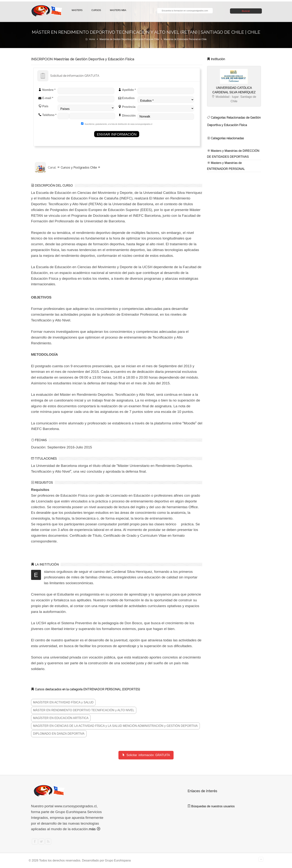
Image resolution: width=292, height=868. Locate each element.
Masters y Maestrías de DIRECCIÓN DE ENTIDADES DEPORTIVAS (233, 154)
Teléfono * (47, 115)
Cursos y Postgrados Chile (79, 168)
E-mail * (46, 98)
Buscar (246, 11)
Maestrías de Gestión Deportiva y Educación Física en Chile (129, 39)
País (43, 106)
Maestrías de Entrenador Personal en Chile (185, 39)
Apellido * (127, 90)
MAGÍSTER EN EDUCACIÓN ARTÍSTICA (61, 718)
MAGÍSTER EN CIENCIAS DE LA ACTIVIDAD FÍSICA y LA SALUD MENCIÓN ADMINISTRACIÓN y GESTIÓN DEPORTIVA (115, 726)
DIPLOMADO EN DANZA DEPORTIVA (59, 734)
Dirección (127, 115)
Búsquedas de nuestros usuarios (211, 806)
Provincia (127, 107)
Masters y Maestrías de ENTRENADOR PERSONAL (226, 166)
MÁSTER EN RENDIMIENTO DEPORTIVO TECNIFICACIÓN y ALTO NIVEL (84, 710)
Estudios (126, 98)
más (95, 829)
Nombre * (47, 90)
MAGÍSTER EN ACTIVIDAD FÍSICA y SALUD (63, 702)
